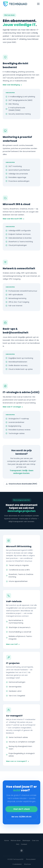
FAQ (18, 844)
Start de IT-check (22, 809)
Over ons (35, 840)
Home (7, 840)
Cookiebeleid (17, 864)
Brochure (27, 864)
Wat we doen (16, 840)
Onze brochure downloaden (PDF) (21, 484)
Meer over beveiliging (12, 85)
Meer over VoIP (13, 645)
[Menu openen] (38, 4)
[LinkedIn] (22, 851)
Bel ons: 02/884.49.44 (21, 817)
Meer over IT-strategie (13, 407)
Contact (24, 844)
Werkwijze (26, 840)
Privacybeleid (31, 859)
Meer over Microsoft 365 (14, 219)
